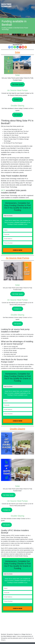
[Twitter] (12, 47)
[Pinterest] (20, 47)
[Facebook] (9, 47)
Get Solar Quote (18, 84)
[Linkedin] (17, 47)
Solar (17, 75)
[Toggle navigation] (33, 4)
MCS (3, 190)
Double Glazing (17, 106)
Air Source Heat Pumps (17, 90)
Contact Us (17, 100)
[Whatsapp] (15, 47)
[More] (26, 47)
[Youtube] (23, 47)
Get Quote (17, 115)
